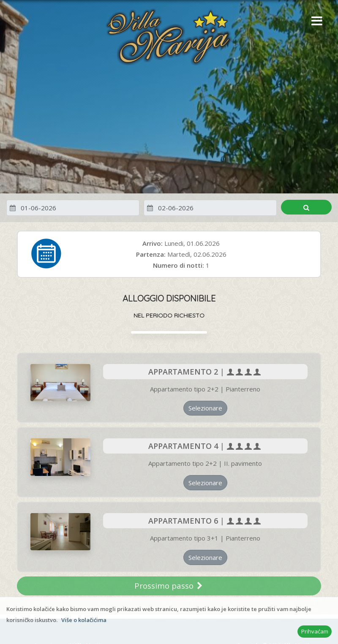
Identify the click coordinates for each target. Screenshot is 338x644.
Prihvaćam (315, 631)
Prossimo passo (169, 586)
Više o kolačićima (84, 620)
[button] (315, 22)
